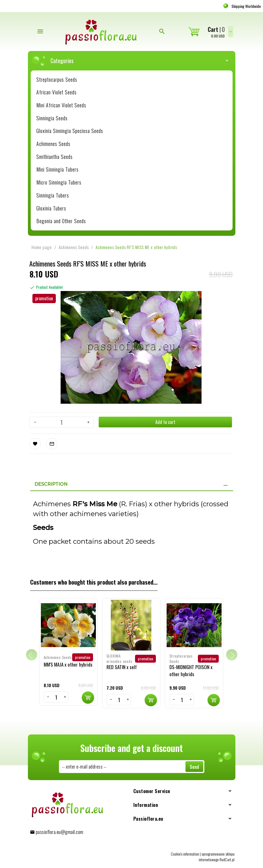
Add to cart (165, 422)
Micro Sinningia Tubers (59, 182)
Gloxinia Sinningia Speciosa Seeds (70, 131)
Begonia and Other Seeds (61, 221)
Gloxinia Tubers (51, 208)
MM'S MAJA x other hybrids (68, 663)
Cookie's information (185, 852)
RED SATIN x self (122, 666)
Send (194, 765)
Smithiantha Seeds (55, 157)
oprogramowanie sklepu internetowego (217, 855)
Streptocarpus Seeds (57, 79)
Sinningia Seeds (52, 118)
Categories (134, 61)
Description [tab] (51, 483)
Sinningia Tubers (53, 195)
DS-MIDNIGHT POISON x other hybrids (191, 669)
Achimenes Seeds (53, 144)
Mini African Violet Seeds (61, 105)
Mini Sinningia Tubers (58, 169)
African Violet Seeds (57, 92)
